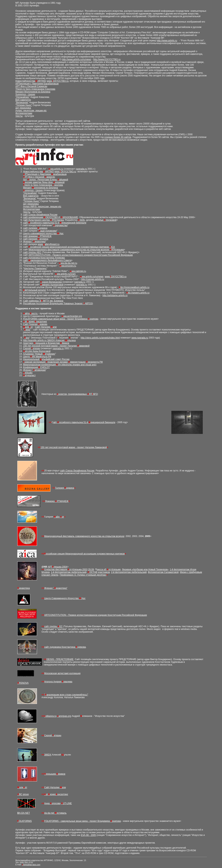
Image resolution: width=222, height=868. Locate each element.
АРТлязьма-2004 (57, 567)
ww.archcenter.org (72, 316)
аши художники (47, 231)
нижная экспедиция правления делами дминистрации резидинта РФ (63, 362)
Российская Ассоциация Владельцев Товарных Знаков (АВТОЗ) (58, 304)
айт (26, 220)
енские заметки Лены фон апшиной (44, 182)
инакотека (24, 588)
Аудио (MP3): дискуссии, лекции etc (42, 207)
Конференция (31, 367)
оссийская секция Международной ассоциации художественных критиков (85, 554)
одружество (60, 225)
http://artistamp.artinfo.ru (115, 295)
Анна (47, 803)
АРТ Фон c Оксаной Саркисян (31, 86)
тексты (19, 116)
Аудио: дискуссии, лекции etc (31, 111)
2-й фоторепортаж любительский (129, 572)
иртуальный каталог (35, 290)
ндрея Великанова (51, 282)
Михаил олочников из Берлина (41, 188)
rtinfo (81, 220)
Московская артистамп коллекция (62, 673)
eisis (27, 330)
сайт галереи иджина (35, 228)
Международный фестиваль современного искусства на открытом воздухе (84, 536)
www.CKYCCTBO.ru (58, 81)
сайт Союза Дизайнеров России (40, 215)
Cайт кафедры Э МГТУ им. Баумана (43, 301)
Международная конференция (40, 365)
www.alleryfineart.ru (49, 244)
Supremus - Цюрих (25, 94)
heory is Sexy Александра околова (43, 185)
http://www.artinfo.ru (167, 41)
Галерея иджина (65, 488)
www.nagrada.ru (140, 338)
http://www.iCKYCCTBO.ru (107, 59)
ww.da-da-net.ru (68, 263)
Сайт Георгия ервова (35, 324)
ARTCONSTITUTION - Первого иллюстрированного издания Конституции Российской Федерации (81, 255)
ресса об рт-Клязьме (109, 569)
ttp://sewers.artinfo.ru (138, 293)
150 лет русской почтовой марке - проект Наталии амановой (56, 346)
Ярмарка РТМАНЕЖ (57, 501)
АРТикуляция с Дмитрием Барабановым (37, 84)
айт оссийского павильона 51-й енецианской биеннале (84, 422)
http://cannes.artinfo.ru (93, 279)
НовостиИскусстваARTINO (31, 81)
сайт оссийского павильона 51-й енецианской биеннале (55, 223)
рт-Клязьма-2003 (78, 569)
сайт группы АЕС (32, 252)
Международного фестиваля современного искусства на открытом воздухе (69, 250)
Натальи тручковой (105, 220)
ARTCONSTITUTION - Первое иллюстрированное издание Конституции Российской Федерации (96, 615)
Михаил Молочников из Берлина (33, 92)
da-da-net (50, 813)
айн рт (59, 517)
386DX (48, 755)
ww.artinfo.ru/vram (65, 274)
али (28, 327)
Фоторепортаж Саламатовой (163, 572)
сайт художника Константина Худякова (44, 258)
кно (27, 338)
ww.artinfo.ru (56, 169)
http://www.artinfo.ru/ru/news (77, 59)
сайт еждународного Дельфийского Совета (47, 260)
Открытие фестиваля (56, 569)
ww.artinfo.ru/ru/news (92, 277)
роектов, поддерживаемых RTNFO (77, 394)
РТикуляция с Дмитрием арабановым (45, 174)
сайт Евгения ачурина (36, 239)
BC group (23, 794)
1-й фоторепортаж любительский (69, 572)
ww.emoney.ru (68, 266)
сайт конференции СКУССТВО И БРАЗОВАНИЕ (51, 217)
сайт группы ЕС (53, 626)
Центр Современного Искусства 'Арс (65, 598)
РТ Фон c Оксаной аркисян (39, 177)
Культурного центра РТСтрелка (46, 220)
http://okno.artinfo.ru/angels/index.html (100, 338)
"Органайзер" (23, 97)
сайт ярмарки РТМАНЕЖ (37, 236)
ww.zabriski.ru (78, 271)
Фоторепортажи (24, 113)
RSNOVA (23, 683)
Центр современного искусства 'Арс (43, 233)
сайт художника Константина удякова (65, 647)
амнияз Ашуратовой (52, 285)
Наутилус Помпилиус (35, 268)
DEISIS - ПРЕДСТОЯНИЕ (60, 659)
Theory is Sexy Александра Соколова (35, 89)
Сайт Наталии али (46, 327)
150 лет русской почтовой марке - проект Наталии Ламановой (74, 447)
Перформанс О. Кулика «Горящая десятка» (83, 575)
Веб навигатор (23, 100)
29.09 (91, 569)
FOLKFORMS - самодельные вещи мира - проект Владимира (77, 821)
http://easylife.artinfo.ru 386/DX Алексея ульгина (49, 340)
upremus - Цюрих (33, 190)
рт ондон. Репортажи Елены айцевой (46, 180)
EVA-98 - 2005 (88, 835)
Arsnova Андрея (53, 682)
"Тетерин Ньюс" (24, 105)
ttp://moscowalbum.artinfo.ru (134, 287)
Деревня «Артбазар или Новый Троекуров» (145, 569)
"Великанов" (22, 103)
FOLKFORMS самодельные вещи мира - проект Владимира (56, 319)
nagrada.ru (81, 169)
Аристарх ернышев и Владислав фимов (46, 343)
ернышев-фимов (55, 774)
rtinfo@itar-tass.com (31, 865)
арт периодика (23, 108)
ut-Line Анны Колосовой (37, 351)
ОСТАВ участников (99, 572)
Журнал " (49, 588)
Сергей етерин (32, 349)
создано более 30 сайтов (118, 137)
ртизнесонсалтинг (35, 322)
